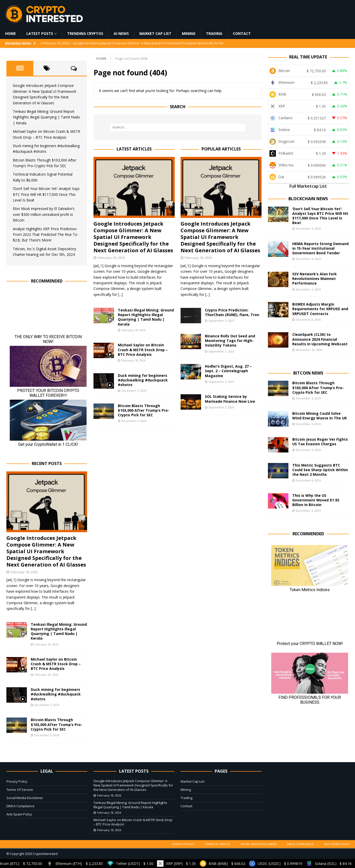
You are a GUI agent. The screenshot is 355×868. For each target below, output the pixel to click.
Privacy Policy (17, 781)
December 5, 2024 (134, 391)
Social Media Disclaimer (25, 798)
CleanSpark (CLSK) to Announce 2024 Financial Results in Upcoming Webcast (320, 339)
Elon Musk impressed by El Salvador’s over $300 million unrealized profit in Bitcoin (44, 214)
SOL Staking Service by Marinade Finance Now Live (230, 399)
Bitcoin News (308, 373)
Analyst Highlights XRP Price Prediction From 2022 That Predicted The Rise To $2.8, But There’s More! (45, 235)
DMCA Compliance (20, 806)
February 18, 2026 (111, 258)
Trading (214, 33)
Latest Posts (40, 33)
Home (11, 33)
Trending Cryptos (85, 33)
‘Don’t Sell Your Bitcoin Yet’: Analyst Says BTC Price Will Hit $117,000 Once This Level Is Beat (46, 194)
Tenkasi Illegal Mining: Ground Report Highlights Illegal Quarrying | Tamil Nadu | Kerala (146, 317)
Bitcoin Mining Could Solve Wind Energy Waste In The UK (320, 416)
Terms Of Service (20, 790)
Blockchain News (308, 199)
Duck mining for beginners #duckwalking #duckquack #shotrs (143, 380)
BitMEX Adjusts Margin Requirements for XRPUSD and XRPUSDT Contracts (320, 309)
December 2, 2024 (308, 320)
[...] (120, 294)
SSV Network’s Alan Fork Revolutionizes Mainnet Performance (315, 279)
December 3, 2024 (308, 289)
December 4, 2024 (308, 259)
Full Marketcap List (308, 186)
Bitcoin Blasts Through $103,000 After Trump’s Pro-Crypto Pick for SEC (144, 410)
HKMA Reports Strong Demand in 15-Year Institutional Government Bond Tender (320, 248)
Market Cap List (155, 33)
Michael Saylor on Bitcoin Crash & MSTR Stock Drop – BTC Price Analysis (143, 350)
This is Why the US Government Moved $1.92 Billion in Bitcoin (316, 500)
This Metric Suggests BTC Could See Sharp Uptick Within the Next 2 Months (320, 470)
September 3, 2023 (221, 321)
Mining (189, 33)
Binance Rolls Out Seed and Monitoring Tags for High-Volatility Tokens (230, 341)
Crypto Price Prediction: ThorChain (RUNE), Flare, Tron (232, 312)
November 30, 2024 (309, 350)
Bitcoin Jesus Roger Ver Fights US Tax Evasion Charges (320, 442)
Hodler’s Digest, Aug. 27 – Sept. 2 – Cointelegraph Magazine (228, 371)
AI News (121, 33)
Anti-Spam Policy (19, 814)
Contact (242, 33)
